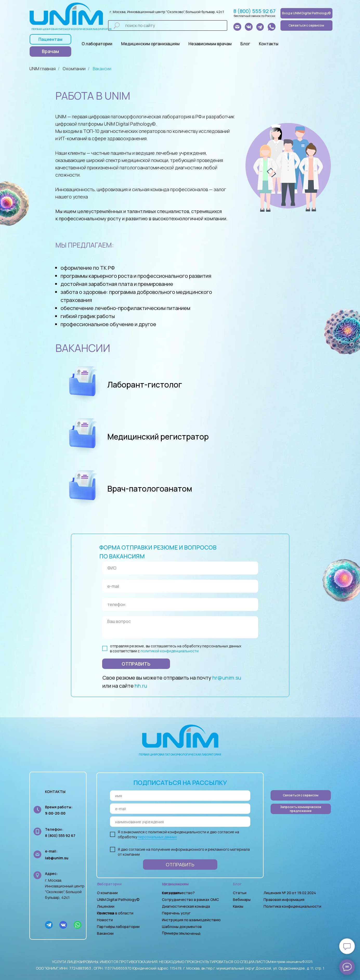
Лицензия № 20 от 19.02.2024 (290, 893)
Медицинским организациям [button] (150, 44)
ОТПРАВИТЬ (136, 664)
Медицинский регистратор (158, 437)
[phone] (180, 604)
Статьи (240, 893)
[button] (301, 809)
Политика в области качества (115, 913)
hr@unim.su (227, 678)
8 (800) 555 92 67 (254, 11)
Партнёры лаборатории (118, 927)
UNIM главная (42, 69)
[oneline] (180, 822)
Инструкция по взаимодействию (191, 920)
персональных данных (157, 837)
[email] (180, 586)
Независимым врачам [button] (210, 44)
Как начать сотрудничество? (178, 893)
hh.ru (141, 686)
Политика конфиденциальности (292, 906)
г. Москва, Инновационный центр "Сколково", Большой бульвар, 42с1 (167, 12)
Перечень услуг (176, 913)
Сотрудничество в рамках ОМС (190, 900)
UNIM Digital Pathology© (118, 900)
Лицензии (106, 906)
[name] (180, 568)
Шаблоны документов (182, 927)
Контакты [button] (269, 44)
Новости (105, 920)
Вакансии (102, 69)
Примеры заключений (181, 933)
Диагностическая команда (186, 906)
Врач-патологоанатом (150, 489)
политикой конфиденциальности (170, 651)
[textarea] (180, 627)
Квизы (238, 906)
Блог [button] (245, 44)
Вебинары (242, 900)
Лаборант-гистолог (145, 385)
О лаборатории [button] (97, 44)
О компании (74, 69)
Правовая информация (284, 900)
